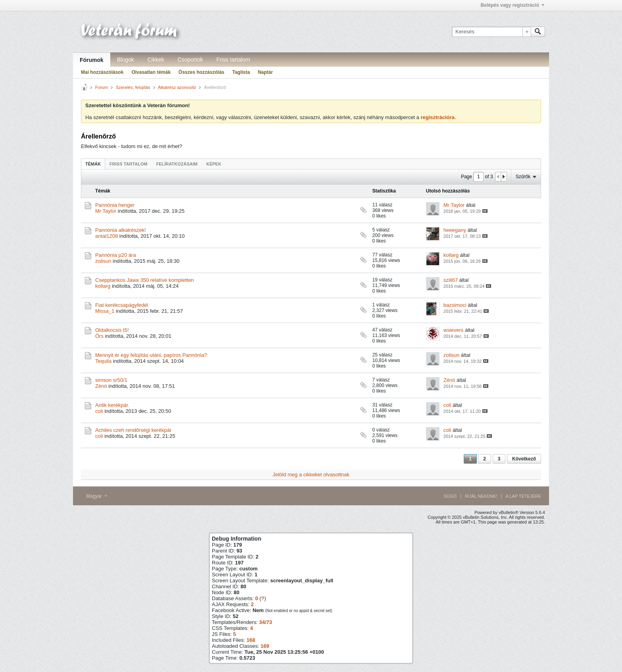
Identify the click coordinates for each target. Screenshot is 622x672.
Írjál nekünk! (481, 496)
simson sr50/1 (111, 380)
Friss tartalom (233, 60)
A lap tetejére (523, 496)
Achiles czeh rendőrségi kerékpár (133, 430)
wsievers (454, 330)
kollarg (451, 255)
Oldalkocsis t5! (112, 330)
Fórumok (92, 60)
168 (251, 640)
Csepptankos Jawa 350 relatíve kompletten (145, 280)
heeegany (455, 230)
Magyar (97, 496)
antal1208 (107, 236)
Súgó (450, 496)
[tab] (93, 164)
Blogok (126, 60)
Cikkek (156, 60)
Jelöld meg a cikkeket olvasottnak (311, 475)
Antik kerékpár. (112, 405)
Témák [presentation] (93, 164)
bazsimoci (455, 305)
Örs (99, 336)
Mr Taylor (106, 211)
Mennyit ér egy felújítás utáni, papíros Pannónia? (151, 355)
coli (99, 411)
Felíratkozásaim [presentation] (177, 164)
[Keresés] (491, 32)
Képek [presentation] (214, 164)
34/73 (266, 622)
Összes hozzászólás (201, 72)
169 (265, 646)
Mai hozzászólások (102, 72)
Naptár (265, 72)
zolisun (103, 261)
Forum (102, 87)
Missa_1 (105, 311)
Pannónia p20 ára (116, 255)
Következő (524, 459)
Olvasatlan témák (151, 72)
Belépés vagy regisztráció (513, 5)
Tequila (103, 361)
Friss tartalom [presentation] (129, 164)
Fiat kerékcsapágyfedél (122, 305)
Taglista (241, 72)
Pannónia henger (115, 205)
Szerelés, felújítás (133, 87)
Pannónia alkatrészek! (121, 230)
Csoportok (190, 60)
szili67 (451, 280)
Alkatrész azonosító (177, 87)
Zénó (101, 386)
